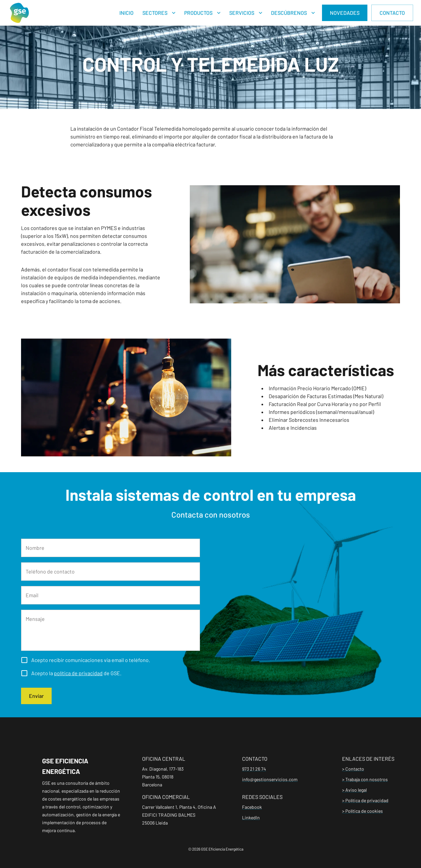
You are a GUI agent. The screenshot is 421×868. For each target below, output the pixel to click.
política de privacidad (78, 673)
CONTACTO (392, 13)
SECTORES (155, 13)
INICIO (126, 13)
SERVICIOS (242, 13)
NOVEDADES (345, 13)
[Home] (19, 13)
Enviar (36, 696)
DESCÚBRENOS (289, 13)
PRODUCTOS (198, 13)
